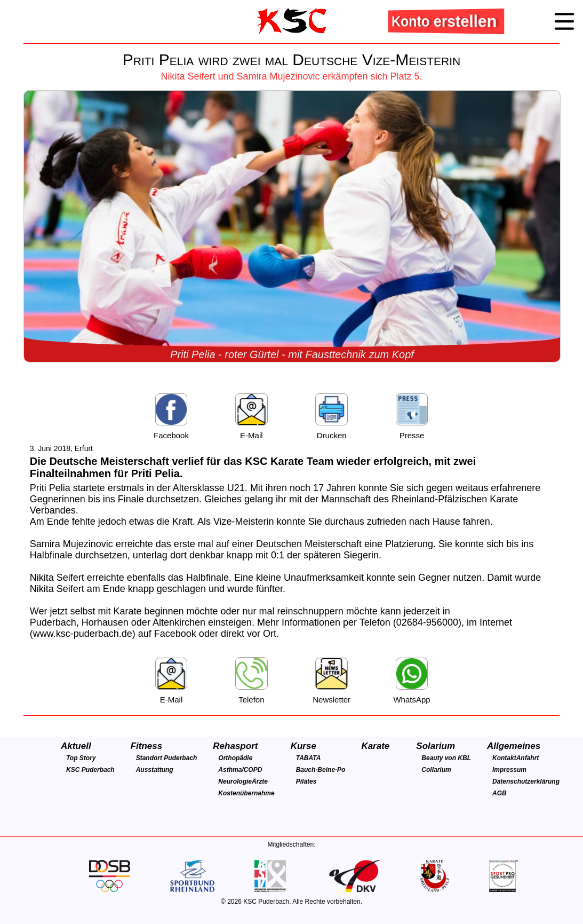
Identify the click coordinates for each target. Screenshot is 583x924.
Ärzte (260, 781)
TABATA (309, 758)
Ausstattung (155, 770)
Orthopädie (235, 758)
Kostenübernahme (246, 793)
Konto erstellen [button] (445, 21)
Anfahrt (528, 758)
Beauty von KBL (446, 758)
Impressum (509, 770)
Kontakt (504, 758)
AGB (500, 793)
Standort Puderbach (167, 758)
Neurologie (235, 781)
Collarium (436, 770)
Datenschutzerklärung (526, 781)
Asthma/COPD (240, 770)
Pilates (306, 781)
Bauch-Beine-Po (321, 770)
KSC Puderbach (90, 770)
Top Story (81, 758)
